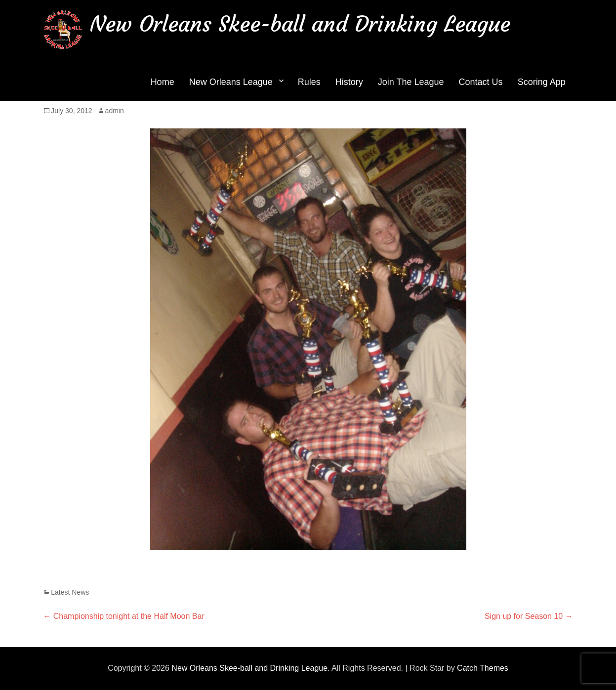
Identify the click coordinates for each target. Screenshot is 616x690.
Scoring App (542, 82)
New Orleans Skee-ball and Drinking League (300, 24)
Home (163, 82)
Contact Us (481, 82)
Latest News (70, 592)
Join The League (411, 82)
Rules (309, 82)
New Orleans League (231, 82)
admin (115, 111)
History (349, 82)
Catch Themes (483, 668)
